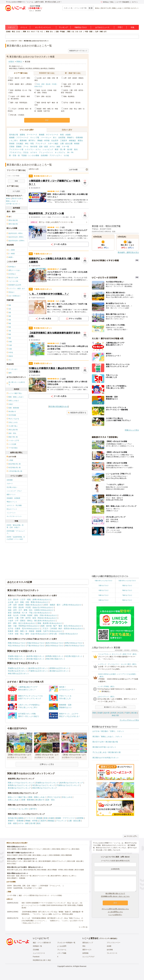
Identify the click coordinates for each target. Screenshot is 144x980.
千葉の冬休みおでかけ (36, 646)
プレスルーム (62, 950)
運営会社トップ (88, 943)
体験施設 (72, 141)
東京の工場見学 (12, 855)
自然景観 (62, 137)
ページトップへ (131, 836)
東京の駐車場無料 (45, 861)
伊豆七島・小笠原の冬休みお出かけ (64, 634)
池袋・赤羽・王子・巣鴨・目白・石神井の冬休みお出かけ (31, 610)
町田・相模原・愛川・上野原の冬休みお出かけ (63, 605)
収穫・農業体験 (28, 800)
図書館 (19, 147)
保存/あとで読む (107, 2)
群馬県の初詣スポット (55, 656)
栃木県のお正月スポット (38, 668)
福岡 (105, 32)
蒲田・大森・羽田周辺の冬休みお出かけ (24, 626)
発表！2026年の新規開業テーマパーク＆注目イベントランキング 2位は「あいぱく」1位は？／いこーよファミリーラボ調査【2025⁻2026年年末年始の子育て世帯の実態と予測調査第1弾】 (52, 905)
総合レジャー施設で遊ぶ (18, 797)
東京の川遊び (12, 864)
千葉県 (127, 713)
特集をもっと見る (132, 430)
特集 (133, 27)
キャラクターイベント (14, 516)
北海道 (18, 32)
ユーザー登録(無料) (123, 2)
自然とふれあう (14, 800)
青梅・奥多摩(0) (68, 96)
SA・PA (70, 152)
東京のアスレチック (59, 861)
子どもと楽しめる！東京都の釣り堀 (106, 752)
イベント (24, 27)
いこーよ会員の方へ (115, 915)
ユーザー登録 (12, 895)
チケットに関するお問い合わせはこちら (115, 909)
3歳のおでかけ (127, 585)
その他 (66, 155)
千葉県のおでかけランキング (68, 785)
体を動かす (40, 800)
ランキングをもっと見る (129, 720)
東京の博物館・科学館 (55, 870)
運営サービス (87, 950)
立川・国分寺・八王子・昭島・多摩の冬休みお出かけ (29, 600)
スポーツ (10, 484)
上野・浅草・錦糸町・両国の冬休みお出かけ (25, 605)
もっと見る (82, 927)
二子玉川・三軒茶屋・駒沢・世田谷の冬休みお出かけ (62, 628)
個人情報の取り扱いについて (115, 893)
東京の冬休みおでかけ (55, 646)
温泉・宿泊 (50, 800)
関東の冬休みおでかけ (17, 643)
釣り (55, 137)
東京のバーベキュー (35, 849)
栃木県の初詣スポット (36, 656)
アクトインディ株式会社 (108, 938)
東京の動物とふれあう (40, 855)
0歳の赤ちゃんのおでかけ (104, 581)
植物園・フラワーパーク (19, 137)
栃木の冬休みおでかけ (55, 643)
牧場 (62, 135)
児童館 (12, 147)
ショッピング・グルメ (14, 491)
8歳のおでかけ (104, 600)
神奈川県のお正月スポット (18, 674)
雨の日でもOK (106, 8)
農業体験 (23, 141)
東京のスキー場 (26, 876)
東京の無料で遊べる (30, 861)
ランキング (63, 27)
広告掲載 (36, 950)
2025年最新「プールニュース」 (16, 532)
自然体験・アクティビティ (51, 155)
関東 (25, 32)
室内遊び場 (14, 135)
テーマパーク (32, 135)
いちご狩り (14, 141)
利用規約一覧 (37, 946)
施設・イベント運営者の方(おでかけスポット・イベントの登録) (40, 895)
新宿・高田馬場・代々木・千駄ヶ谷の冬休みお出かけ (29, 613)
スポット (11, 27)
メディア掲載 (62, 953)
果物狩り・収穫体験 (75, 137)
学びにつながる (54, 797)
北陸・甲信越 (60, 32)
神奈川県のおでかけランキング (45, 788)
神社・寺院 (29, 144)
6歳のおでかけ (104, 595)
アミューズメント (46, 152)
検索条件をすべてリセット (78, 51)
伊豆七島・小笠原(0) (16, 115)
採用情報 (85, 953)
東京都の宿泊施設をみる (59, 406)
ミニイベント (11, 513)
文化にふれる (67, 797)
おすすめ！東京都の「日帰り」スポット (108, 731)
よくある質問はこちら (115, 912)
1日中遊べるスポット (132, 8)
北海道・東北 (10, 32)
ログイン (135, 2)
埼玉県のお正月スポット (18, 671)
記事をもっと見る (47, 764)
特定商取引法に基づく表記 (42, 960)
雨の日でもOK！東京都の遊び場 (105, 742)
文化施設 (20, 144)
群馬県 (114, 713)
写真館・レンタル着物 (30, 155)
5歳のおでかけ (127, 590)
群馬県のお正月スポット (59, 668)
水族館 (68, 135)
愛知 (51, 32)
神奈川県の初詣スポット (56, 659)
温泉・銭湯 (43, 147)
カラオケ (34, 152)
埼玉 (42, 32)
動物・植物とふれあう (38, 797)
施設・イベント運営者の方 (42, 943)
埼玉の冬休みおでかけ (17, 646)
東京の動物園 (22, 849)
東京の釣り (47, 849)
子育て (120, 27)
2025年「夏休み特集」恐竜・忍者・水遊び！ (15, 526)
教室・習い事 (60, 149)
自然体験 (10, 480)
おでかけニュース (102, 27)
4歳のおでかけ (104, 590)
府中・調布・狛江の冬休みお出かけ (22, 623)
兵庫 (81, 32)
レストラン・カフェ (33, 149)
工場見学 (64, 141)
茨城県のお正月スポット (18, 668)
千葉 (38, 32)
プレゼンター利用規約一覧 (66, 943)
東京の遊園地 (12, 849)
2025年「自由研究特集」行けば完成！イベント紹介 (16, 538)
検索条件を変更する (77, 413)
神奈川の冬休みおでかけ (75, 646)
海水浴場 (34, 147)
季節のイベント (12, 502)
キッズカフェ (60, 152)
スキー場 (65, 147)
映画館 (77, 144)
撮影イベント (11, 495)
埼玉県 (120, 713)
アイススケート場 (16, 149)
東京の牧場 (56, 849)
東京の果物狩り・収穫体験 (16, 878)
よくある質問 (62, 946)
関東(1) (19, 62)
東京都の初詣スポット (36, 659)
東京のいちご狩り (69, 876)
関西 (69, 32)
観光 (76, 149)
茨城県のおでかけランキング (47, 783)
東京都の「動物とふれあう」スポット (107, 737)
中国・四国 (89, 32)
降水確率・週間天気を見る (128, 252)
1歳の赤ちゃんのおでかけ (127, 581)
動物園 (42, 135)
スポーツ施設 (53, 144)
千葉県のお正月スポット (38, 671)
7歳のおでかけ (127, 595)
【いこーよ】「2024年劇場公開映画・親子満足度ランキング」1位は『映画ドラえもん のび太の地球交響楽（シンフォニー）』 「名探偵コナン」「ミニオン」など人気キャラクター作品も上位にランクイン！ (52, 921)
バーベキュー (46, 137)
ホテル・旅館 (55, 147)
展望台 (80, 141)
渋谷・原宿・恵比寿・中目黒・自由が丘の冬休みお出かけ (31, 607)
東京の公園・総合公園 (75, 861)
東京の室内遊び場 (30, 870)
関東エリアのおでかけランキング (21, 783)
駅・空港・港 (14, 155)
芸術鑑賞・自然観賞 (13, 498)
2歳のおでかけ (104, 585)
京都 (77, 32)
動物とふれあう (118, 8)
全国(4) (11, 62)
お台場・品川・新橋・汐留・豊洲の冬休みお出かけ (28, 602)
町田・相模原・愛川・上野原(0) (20, 84)
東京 (28, 32)
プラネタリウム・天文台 (19, 152)
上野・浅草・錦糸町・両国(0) (72, 78)
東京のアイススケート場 (41, 876)
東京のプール (66, 849)
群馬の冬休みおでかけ (74, 643)
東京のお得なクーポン (15, 861)
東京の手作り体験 (25, 855)
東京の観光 (76, 849)
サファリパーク (52, 135)
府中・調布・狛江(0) (43, 96)
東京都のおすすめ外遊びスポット (106, 758)
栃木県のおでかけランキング (71, 783)
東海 (47, 32)
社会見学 (55, 141)
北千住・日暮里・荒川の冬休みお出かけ (24, 628)
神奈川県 (115, 715)
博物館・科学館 (43, 141)
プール (26, 147)
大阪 (73, 32)
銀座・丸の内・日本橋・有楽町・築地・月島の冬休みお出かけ (32, 615)
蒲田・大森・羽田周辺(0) (18, 103)
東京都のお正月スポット (59, 671)
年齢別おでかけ (81, 27)
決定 (47, 120)
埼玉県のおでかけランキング (44, 785)
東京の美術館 (69, 870)
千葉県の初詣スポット (17, 659)
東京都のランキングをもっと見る (115, 707)
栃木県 (107, 713)
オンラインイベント (43, 27)
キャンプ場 (35, 137)
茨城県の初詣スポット (17, 656)
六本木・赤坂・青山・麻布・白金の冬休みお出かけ (28, 634)
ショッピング (48, 149)
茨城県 (100, 713)
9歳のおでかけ (127, 600)
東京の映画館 (42, 870)
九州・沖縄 (99, 32)
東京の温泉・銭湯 (13, 876)
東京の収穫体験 (55, 855)
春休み (97, 8)
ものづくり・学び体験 (14, 505)
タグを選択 (16, 191)
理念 (84, 946)
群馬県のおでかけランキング (19, 785)
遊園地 (22, 135)
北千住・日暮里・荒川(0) (71, 103)
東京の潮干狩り (56, 876)
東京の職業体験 (67, 855)
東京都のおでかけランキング (19, 788)
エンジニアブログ (88, 957)
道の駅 (70, 149)
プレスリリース (112, 953)
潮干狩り (32, 141)
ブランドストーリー (114, 943)
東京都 (134, 713)
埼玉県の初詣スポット (74, 656)
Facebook (36, 957)
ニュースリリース (39, 953)
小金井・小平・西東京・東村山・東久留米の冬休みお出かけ (32, 621)
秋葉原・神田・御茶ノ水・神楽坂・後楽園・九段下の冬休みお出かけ (35, 631)
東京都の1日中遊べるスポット (104, 747)
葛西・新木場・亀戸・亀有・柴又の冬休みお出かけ (61, 626)
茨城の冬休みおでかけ (36, 643)
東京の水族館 (79, 870)
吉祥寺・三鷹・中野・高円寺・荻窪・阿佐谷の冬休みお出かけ (32, 618)
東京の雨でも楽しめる (15, 870)
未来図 (109, 946)
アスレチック (41, 144)
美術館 (12, 144)
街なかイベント (12, 509)
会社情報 (110, 950)
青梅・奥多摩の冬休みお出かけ (50, 623)
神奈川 (33, 32)
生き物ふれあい (12, 487)
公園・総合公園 (66, 144)
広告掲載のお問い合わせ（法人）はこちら (115, 896)
